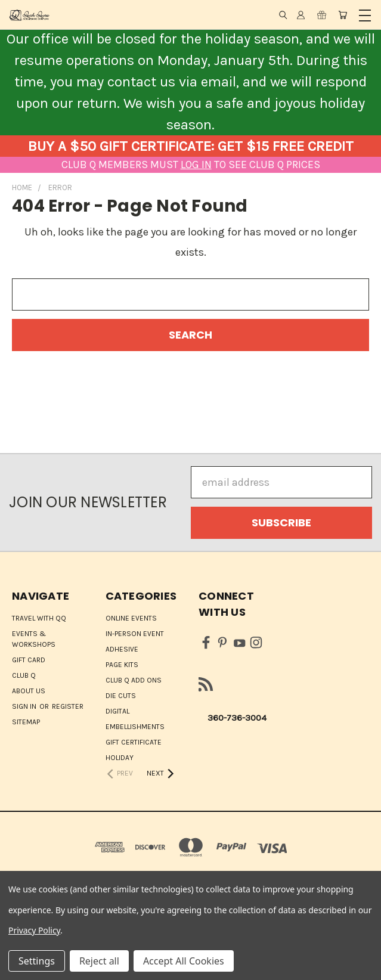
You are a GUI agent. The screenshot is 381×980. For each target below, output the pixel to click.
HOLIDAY (120, 758)
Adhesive (122, 649)
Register (68, 706)
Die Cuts (121, 696)
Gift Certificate (134, 742)
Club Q (24, 675)
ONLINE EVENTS (131, 618)
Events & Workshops (34, 639)
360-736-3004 (237, 718)
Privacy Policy (34, 930)
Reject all (99, 961)
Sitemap (26, 722)
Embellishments (135, 727)
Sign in (25, 706)
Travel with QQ (39, 618)
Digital (117, 711)
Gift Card (29, 660)
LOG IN (196, 165)
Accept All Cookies (184, 961)
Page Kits (122, 665)
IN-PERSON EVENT (135, 634)
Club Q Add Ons (134, 680)
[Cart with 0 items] (343, 15)
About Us (29, 691)
